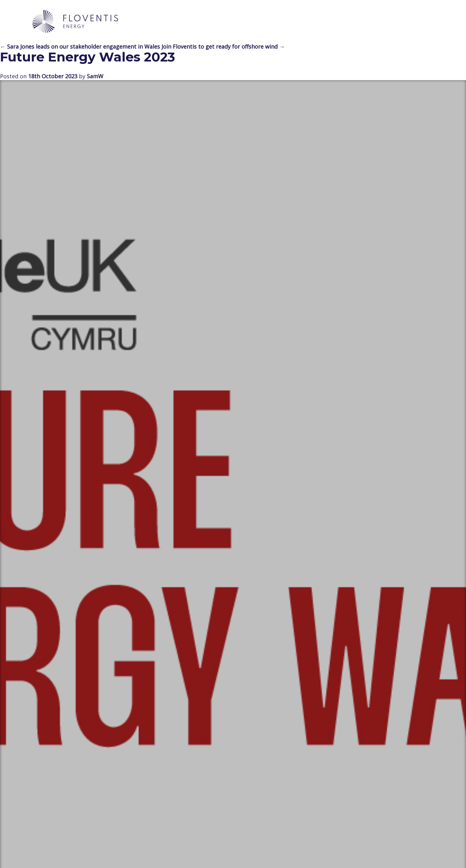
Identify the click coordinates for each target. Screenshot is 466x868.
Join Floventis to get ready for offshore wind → (223, 46)
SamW (95, 76)
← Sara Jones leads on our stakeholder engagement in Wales (80, 46)
